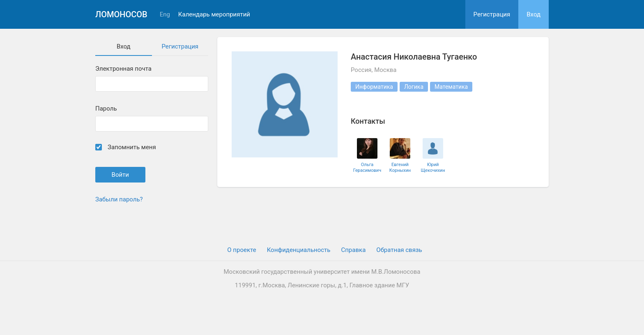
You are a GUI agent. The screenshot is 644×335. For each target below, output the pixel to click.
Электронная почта (123, 69)
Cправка (353, 250)
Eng (165, 15)
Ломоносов (121, 14)
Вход (534, 14)
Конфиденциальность (299, 250)
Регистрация (492, 14)
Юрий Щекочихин (433, 167)
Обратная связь (399, 250)
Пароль (106, 109)
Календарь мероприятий (214, 15)
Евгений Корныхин (400, 167)
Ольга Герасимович (367, 167)
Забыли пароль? (119, 199)
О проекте (241, 250)
